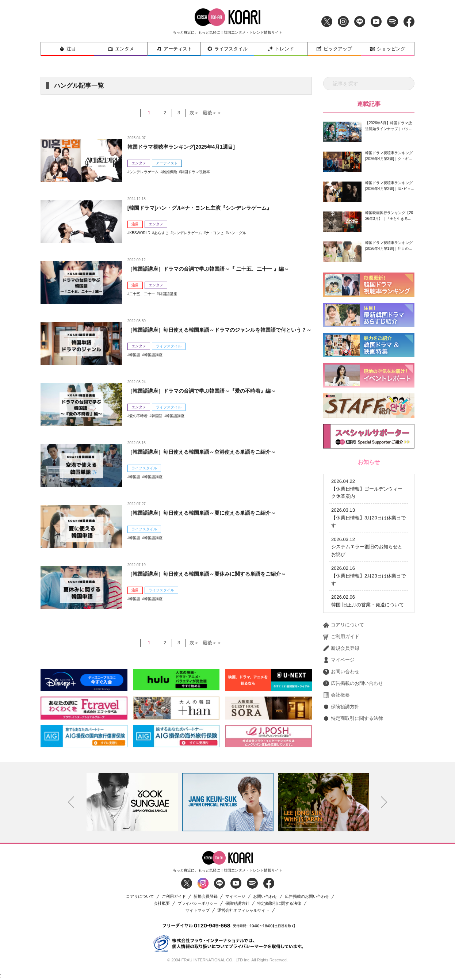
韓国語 (135, 364)
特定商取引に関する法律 (353, 688)
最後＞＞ (215, 113)
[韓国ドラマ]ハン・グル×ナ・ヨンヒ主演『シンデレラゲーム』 (210, 208)
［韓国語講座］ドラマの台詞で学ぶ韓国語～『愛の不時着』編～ (212, 391)
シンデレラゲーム (144, 172)
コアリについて (344, 595)
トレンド (281, 49)
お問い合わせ (341, 641)
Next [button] (384, 802)
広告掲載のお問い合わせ (353, 653)
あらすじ (161, 233)
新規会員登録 (341, 618)
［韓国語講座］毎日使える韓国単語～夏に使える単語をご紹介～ (212, 513)
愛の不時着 (138, 416)
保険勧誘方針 (341, 676)
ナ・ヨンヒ (215, 233)
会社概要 (337, 665)
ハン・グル (237, 233)
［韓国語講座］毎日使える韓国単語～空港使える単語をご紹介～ (212, 452)
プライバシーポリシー (198, 903)
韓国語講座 (168, 294)
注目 (68, 49)
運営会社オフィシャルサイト (243, 910)
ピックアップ (334, 49)
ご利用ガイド (341, 606)
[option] (132, 802)
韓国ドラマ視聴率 (195, 172)
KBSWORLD (140, 233)
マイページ (339, 630)
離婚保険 (170, 172)
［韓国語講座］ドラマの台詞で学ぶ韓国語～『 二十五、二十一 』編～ (220, 269)
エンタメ (121, 49)
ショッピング (387, 49)
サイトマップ (198, 910)
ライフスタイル (227, 49)
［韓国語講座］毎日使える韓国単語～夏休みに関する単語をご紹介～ (218, 574)
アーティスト (174, 49)
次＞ (193, 113)
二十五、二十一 (142, 294)
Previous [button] (71, 802)
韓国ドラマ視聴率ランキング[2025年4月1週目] (189, 147)
